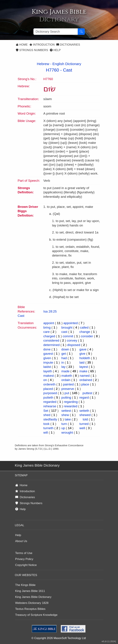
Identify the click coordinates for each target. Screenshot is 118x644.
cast (64, 332)
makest (49, 376)
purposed (50, 393)
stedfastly (50, 419)
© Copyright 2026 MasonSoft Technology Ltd (59, 638)
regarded (50, 402)
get (64, 354)
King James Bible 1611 (30, 591)
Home (22, 45)
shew (65, 415)
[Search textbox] (56, 32)
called (84, 327)
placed (48, 389)
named (85, 376)
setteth (84, 411)
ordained (86, 380)
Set (46, 411)
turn (64, 424)
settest (66, 411)
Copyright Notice (26, 565)
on (45, 380)
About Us (21, 541)
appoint (49, 323)
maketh (67, 376)
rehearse (50, 406)
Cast (68, 70)
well (82, 428)
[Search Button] (81, 32)
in (63, 362)
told (85, 419)
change (85, 332)
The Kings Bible (25, 585)
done (47, 349)
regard (84, 397)
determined (51, 345)
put (67, 393)
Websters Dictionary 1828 (32, 603)
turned (84, 424)
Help (55, 50)
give (82, 354)
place (85, 384)
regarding (71, 402)
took (46, 424)
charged (49, 336)
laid (82, 362)
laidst (47, 367)
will (46, 432)
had (64, 358)
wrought (67, 432)
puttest (87, 393)
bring (47, 327)
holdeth (85, 358)
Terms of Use (24, 553)
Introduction (42, 45)
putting (66, 397)
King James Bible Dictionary (33, 597)
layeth (48, 371)
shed (47, 415)
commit (68, 336)
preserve (68, 389)
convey (72, 340)
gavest (48, 354)
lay (63, 367)
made (65, 371)
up (63, 428)
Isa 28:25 (50, 311)
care (46, 332)
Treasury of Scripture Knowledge (36, 615)
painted (68, 384)
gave (83, 349)
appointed (70, 323)
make (83, 371)
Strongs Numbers (32, 50)
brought (67, 327)
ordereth (49, 384)
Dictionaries (68, 45)
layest (84, 367)
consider (87, 336)
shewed (85, 415)
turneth (48, 428)
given (47, 358)
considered (51, 340)
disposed (74, 345)
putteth (48, 397)
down (65, 349)
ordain (66, 380)
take (68, 419)
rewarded (70, 406)
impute (48, 362)
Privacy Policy (24, 559)
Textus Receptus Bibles (30, 609)
